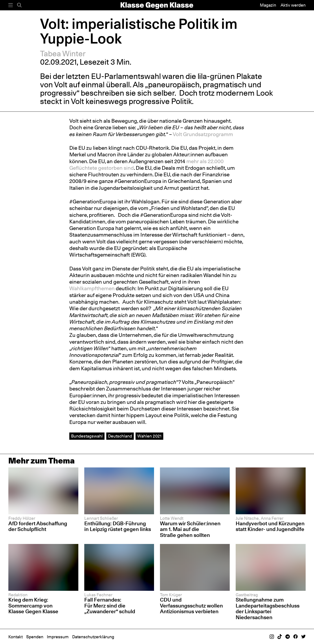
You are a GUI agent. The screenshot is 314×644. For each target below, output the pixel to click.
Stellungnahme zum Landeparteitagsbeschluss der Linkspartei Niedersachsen (268, 608)
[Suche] (19, 5)
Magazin (268, 5)
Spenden (35, 637)
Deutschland (120, 436)
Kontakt (16, 637)
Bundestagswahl (87, 436)
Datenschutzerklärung (93, 637)
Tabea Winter (63, 54)
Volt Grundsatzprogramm (203, 134)
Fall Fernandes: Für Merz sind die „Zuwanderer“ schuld (110, 606)
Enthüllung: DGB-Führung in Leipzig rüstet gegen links (118, 526)
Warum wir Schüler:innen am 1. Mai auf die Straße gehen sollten (190, 529)
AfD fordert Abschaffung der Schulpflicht (38, 526)
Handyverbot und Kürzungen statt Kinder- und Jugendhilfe (270, 526)
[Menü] (11, 5)
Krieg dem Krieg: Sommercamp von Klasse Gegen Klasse (33, 606)
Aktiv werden (293, 5)
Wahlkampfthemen (92, 288)
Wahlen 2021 (149, 436)
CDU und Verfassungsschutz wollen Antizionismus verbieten (191, 606)
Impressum (58, 637)
